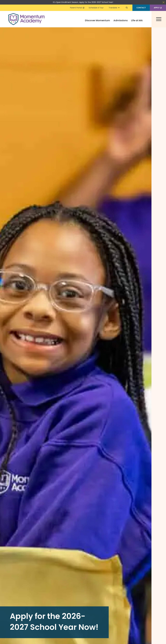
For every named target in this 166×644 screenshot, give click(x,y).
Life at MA (137, 20)
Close (164, 2)
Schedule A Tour (96, 8)
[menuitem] (98, 23)
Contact (141, 8)
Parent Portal (77, 8)
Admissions (121, 20)
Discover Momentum (97, 20)
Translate (114, 8)
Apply (158, 8)
